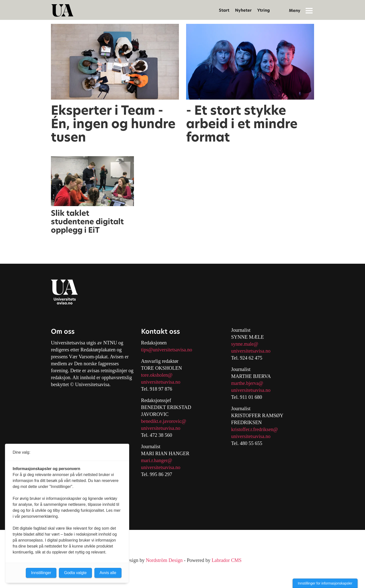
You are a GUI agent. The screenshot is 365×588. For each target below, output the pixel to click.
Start (224, 10)
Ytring (264, 10)
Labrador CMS (227, 560)
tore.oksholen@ (157, 375)
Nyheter (243, 10)
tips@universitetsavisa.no (167, 350)
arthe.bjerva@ (249, 383)
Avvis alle (108, 573)
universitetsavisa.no (161, 382)
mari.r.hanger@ (157, 460)
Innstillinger (41, 573)
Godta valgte (75, 573)
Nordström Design (164, 560)
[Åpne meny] (309, 10)
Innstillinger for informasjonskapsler (325, 583)
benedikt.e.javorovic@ (164, 421)
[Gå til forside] (62, 10)
